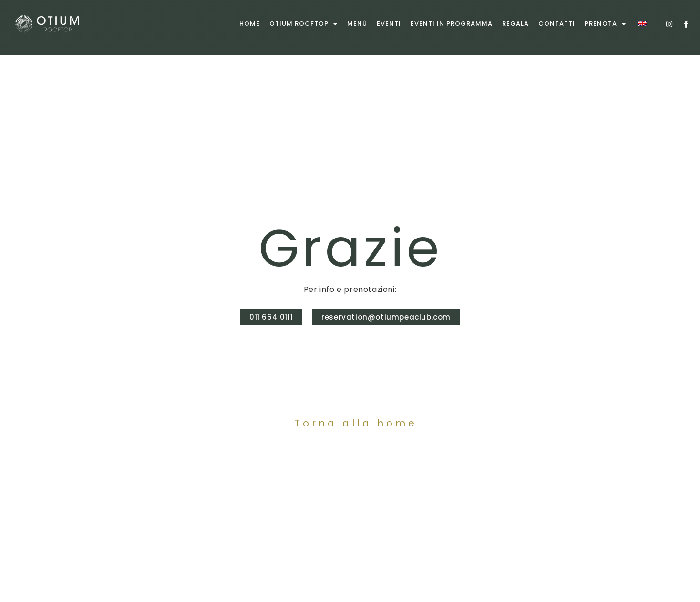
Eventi (389, 24)
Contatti (557, 24)
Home (250, 24)
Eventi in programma (452, 24)
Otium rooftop (304, 24)
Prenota (605, 24)
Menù (357, 24)
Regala (515, 24)
